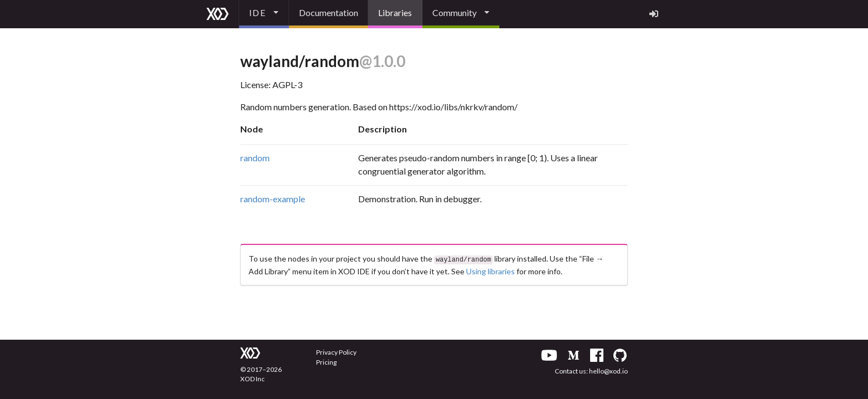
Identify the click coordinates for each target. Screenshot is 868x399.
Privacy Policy (336, 352)
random (255, 158)
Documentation (329, 12)
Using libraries (490, 270)
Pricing (326, 362)
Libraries (395, 12)
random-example (273, 199)
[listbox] (264, 14)
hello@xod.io (608, 371)
